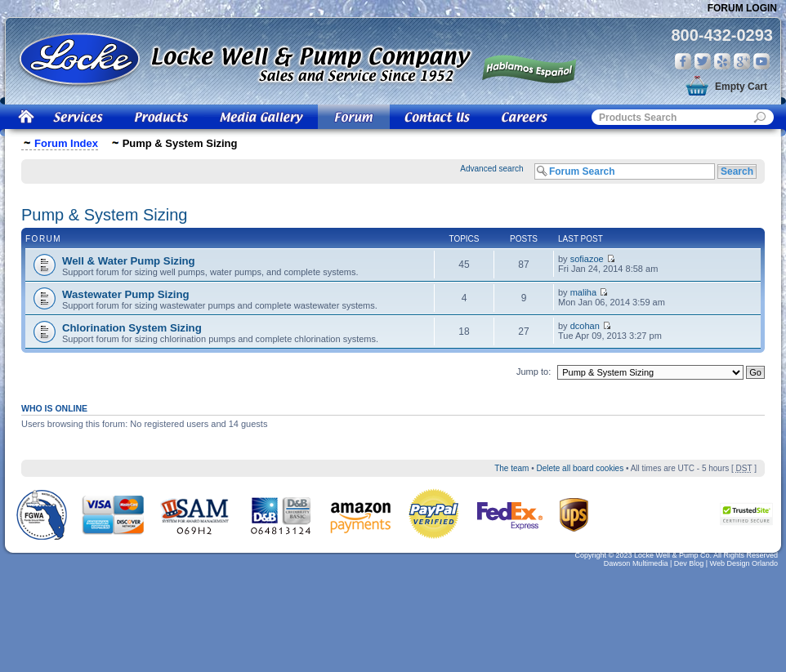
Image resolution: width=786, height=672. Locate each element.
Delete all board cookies (580, 468)
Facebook (683, 61)
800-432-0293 (722, 35)
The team (511, 468)
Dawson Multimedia (636, 563)
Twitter (703, 61)
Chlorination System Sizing (132, 328)
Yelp (722, 61)
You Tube (761, 61)
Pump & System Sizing (104, 215)
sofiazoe (587, 259)
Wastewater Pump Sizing (126, 294)
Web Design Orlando (744, 563)
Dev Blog (689, 563)
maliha (583, 292)
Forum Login (742, 8)
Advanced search (491, 169)
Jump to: (534, 372)
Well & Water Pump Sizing (129, 261)
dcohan (585, 326)
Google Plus (742, 61)
